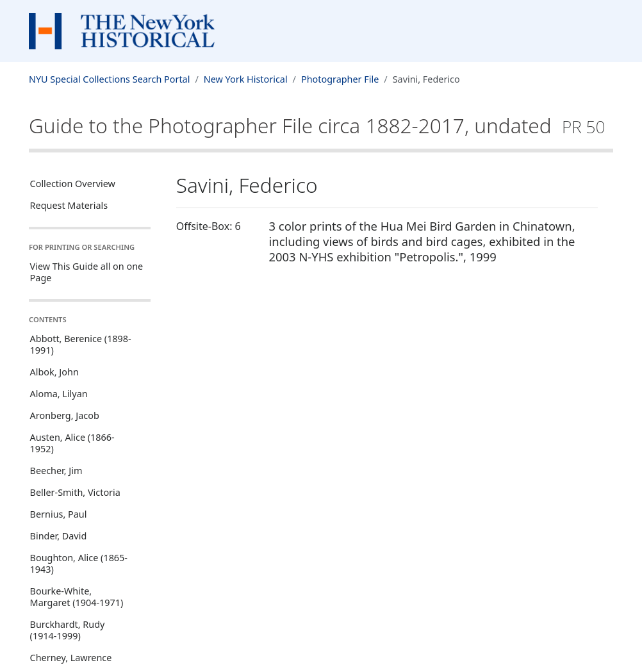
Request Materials (69, 205)
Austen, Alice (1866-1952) (72, 443)
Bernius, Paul (59, 514)
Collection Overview (73, 184)
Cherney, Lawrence (71, 658)
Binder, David (59, 536)
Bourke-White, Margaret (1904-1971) (77, 597)
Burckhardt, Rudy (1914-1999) (68, 630)
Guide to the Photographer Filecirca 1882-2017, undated (317, 125)
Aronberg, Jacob (65, 415)
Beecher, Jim (56, 471)
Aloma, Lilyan (59, 394)
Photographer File (340, 79)
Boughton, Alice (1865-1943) (79, 563)
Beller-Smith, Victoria (75, 492)
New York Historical (246, 79)
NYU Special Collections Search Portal (109, 79)
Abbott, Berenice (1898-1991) (81, 344)
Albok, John (54, 372)
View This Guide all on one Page (87, 272)
